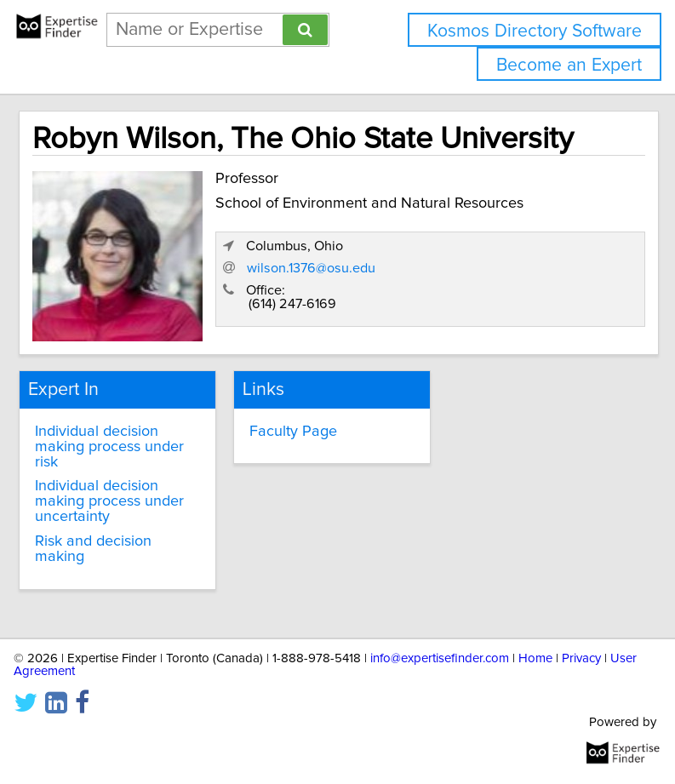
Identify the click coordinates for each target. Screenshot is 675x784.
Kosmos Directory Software (535, 31)
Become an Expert (569, 65)
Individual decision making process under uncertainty (109, 501)
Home (535, 658)
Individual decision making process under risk (109, 447)
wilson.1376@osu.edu (311, 268)
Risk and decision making (93, 549)
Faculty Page (293, 432)
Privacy (581, 658)
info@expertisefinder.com (440, 658)
